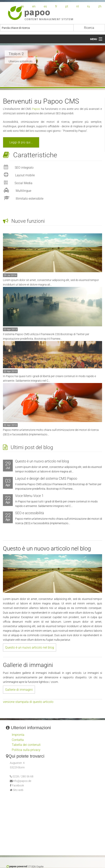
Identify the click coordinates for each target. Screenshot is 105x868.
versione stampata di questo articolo (28, 702)
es (45, 6)
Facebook (18, 786)
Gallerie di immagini (19, 690)
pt (67, 6)
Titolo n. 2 (16, 54)
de (22, 6)
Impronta (18, 735)
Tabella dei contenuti (26, 745)
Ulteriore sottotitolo (20, 61)
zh (100, 6)
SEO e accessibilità (30, 513)
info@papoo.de (22, 781)
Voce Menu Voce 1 (29, 496)
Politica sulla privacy (26, 750)
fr (56, 6)
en (34, 6)
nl (78, 6)
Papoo (36, 109)
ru (89, 6)
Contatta (18, 740)
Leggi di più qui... (21, 142)
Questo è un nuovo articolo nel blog (42, 461)
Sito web (18, 790)
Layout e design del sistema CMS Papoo (46, 478)
